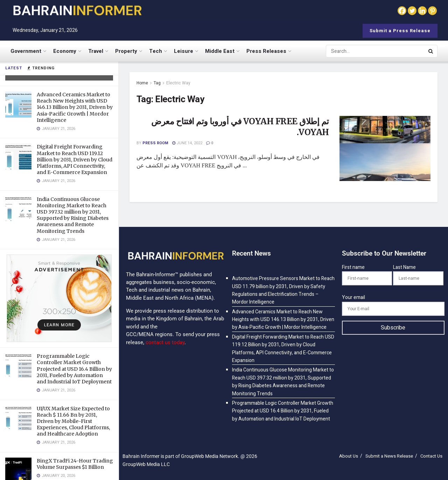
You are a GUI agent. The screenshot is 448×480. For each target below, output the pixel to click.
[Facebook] (402, 11)
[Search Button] (431, 51)
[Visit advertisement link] (59, 298)
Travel (96, 51)
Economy (65, 51)
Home (142, 83)
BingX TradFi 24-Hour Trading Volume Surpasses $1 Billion (75, 464)
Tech (156, 51)
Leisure (184, 51)
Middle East (220, 51)
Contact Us (431, 456)
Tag (157, 83)
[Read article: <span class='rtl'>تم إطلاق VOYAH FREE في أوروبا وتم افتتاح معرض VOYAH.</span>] (385, 148)
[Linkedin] (422, 11)
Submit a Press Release (400, 31)
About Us (349, 456)
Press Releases (266, 51)
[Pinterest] (432, 11)
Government (26, 51)
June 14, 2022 (187, 143)
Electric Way (178, 83)
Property (126, 51)
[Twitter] (412, 11)
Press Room (155, 143)
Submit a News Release (389, 456)
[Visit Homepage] (77, 10)
